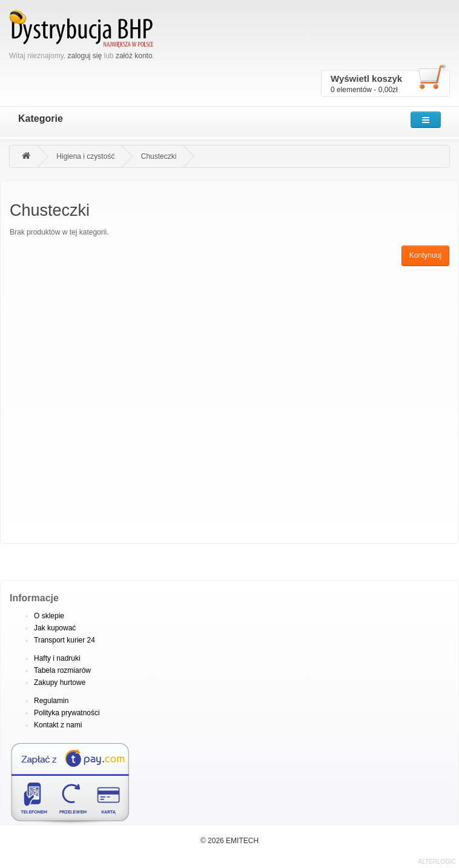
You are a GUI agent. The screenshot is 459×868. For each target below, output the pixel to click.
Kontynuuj (425, 255)
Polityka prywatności (67, 713)
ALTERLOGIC (437, 862)
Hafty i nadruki (57, 658)
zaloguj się (84, 56)
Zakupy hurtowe (60, 683)
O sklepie (49, 616)
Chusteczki (159, 156)
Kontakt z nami (58, 725)
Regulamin (51, 701)
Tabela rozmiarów (62, 670)
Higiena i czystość (85, 156)
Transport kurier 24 (64, 640)
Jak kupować (55, 628)
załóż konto (134, 56)
